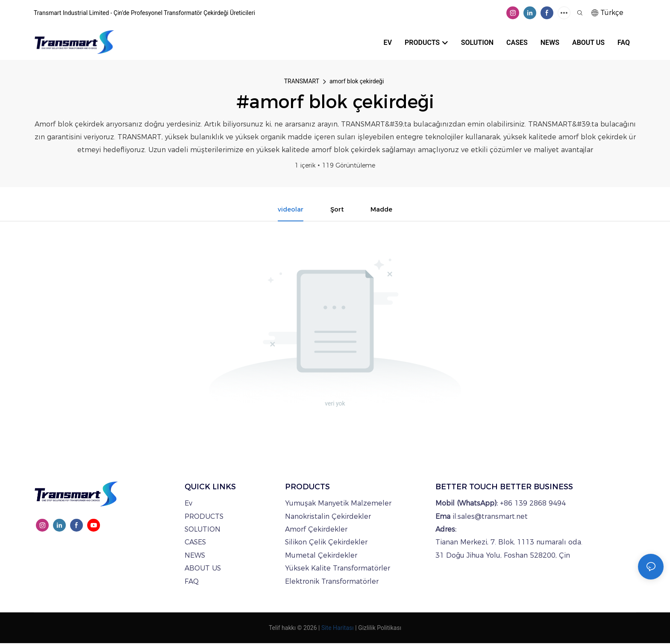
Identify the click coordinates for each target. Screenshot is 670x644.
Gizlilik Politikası (380, 629)
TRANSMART (302, 81)
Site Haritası (338, 629)
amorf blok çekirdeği (357, 81)
